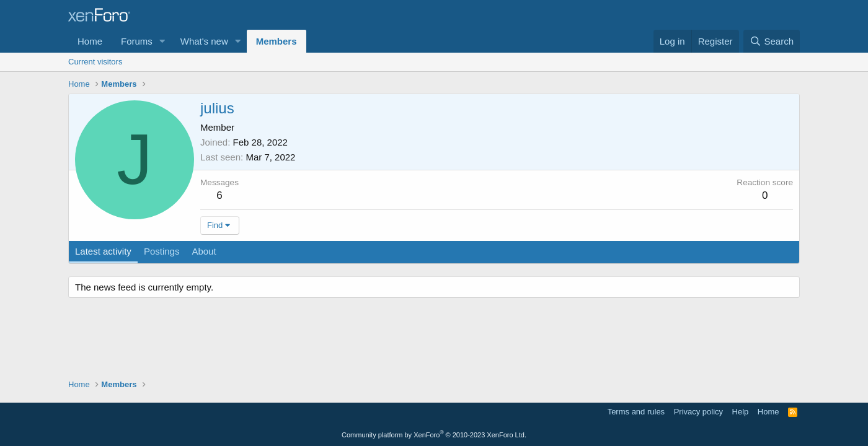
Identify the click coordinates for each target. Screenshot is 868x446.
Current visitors (95, 62)
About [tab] (204, 251)
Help (741, 412)
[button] (162, 41)
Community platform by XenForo (434, 435)
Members (277, 41)
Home (90, 41)
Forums (137, 41)
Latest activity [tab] (103, 251)
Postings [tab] (162, 251)
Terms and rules (636, 412)
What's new (204, 41)
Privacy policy (698, 412)
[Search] (772, 41)
